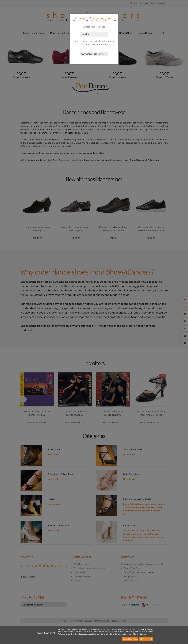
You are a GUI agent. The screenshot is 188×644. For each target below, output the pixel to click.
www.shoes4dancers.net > (94, 54)
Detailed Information (130, 639)
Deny (142, 639)
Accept (149, 639)
